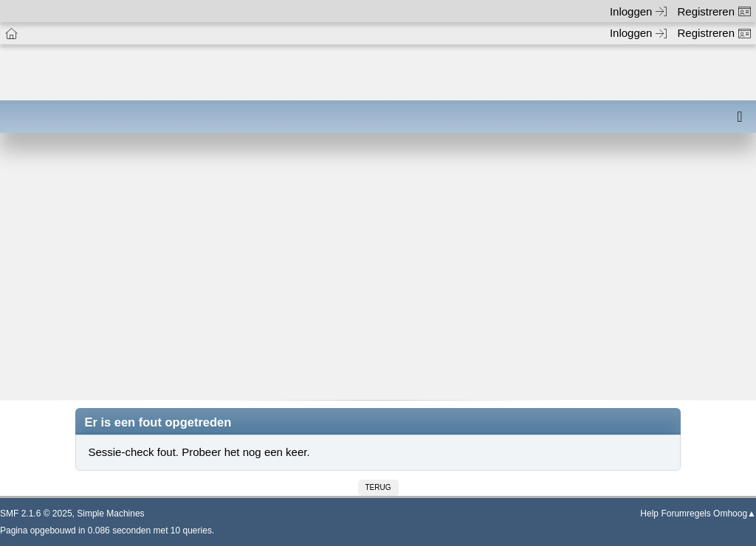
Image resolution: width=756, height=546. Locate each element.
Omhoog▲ (735, 514)
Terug (378, 487)
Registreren (714, 11)
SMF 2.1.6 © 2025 (36, 514)
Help (649, 514)
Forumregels (685, 514)
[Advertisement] (378, 277)
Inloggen (639, 11)
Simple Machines (110, 514)
